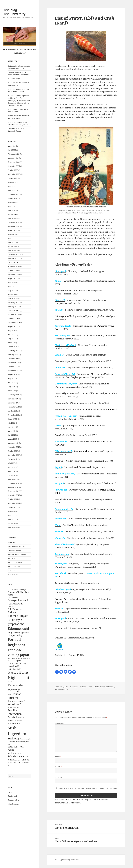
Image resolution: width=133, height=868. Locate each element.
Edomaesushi (13, 550)
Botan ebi (60, 355)
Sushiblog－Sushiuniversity (14, 12)
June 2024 (12, 206)
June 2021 (12, 335)
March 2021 (12, 347)
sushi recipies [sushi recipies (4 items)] (26, 739)
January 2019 (13, 443)
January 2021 (13, 355)
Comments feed (13, 800)
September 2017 (14, 503)
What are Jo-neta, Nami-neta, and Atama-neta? (19, 84)
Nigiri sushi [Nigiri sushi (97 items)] (18, 677)
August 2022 (12, 278)
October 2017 (13, 499)
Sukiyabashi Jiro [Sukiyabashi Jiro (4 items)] (14, 707)
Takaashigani (62, 554)
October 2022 (13, 270)
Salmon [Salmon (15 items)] (17, 694)
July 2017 (11, 511)
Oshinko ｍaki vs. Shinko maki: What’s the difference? (19, 74)
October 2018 (13, 451)
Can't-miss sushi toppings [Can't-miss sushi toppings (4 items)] (17, 590)
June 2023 (12, 238)
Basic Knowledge (14, 546)
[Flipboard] (70, 672)
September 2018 (14, 455)
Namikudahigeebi (64, 509)
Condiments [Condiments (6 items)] (13, 597)
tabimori (75, 687)
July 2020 (11, 379)
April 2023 (12, 246)
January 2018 (13, 487)
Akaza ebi (60, 300)
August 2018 (12, 459)
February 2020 (13, 395)
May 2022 (12, 291)
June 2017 (12, 515)
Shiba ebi (59, 531)
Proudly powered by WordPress (67, 860)
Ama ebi (59, 310)
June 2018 (12, 467)
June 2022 (12, 286)
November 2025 (14, 166)
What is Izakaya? (14, 79)
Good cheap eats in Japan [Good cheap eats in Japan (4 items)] (21, 658)
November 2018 (14, 447)
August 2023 (12, 230)
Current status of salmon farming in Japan (17, 130)
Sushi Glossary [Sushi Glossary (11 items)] (15, 721)
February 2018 (13, 483)
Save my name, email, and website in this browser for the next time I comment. (88, 788)
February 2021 (13, 351)
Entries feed (12, 796)
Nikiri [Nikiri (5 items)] (10, 682)
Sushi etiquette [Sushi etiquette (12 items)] (16, 717)
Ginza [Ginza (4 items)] (10, 658)
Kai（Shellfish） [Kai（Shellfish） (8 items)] (15, 669)
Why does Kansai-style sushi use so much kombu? (19, 90)
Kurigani (59, 483)
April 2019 (12, 435)
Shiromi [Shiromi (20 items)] (13, 698)
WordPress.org (13, 804)
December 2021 (14, 311)
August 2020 (12, 375)
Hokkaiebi (60, 409)
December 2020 (14, 359)
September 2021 (14, 323)
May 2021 (12, 339)
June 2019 (12, 427)
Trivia (10, 570)
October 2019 (13, 411)
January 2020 (13, 399)
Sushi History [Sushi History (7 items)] (14, 724)
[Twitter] (61, 672)
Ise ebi (58, 425)
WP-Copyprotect (25, 867)
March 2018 (12, 479)
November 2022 (14, 266)
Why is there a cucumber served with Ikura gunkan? (18, 123)
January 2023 (13, 258)
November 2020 (14, 363)
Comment (60, 723)
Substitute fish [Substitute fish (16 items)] (16, 704)
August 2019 (12, 419)
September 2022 (14, 274)
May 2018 (12, 471)
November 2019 (14, 407)
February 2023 (13, 254)
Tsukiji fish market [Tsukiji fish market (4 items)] (14, 760)
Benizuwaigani (62, 335)
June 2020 (12, 383)
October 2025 (13, 170)
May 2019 (12, 431)
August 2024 (12, 198)
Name (58, 756)
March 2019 (12, 439)
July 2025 (11, 182)
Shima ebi (60, 538)
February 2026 (13, 154)
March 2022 (12, 299)
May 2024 (12, 210)
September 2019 (14, 415)
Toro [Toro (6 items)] (26, 756)
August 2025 (12, 178)
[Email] (74, 672)
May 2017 (12, 519)
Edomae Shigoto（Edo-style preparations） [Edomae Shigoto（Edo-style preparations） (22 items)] (18, 620)
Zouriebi (59, 609)
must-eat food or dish (16, 554)
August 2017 (12, 507)
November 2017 (14, 495)
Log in (10, 792)
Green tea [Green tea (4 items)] (11, 661)
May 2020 (12, 387)
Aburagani (60, 271)
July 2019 (11, 423)
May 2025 (12, 190)
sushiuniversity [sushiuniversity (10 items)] (16, 753)
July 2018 (11, 463)
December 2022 (14, 262)
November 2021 (14, 315)
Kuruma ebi (61, 490)
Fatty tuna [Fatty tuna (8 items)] (12, 632)
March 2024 (12, 218)
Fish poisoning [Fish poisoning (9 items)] (15, 635)
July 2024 (11, 202)
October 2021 (13, 319)
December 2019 (14, 403)
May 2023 (12, 242)
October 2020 (13, 367)
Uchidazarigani (63, 589)
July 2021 (11, 331)
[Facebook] (57, 672)
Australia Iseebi (63, 326)
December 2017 (14, 491)
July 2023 (11, 234)
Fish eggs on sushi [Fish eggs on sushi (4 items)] (24, 633)
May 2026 (12, 146)
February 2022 (13, 303)
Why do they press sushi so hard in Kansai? (18, 111)
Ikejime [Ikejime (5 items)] (18, 661)
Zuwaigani (60, 618)
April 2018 (12, 475)
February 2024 (13, 222)
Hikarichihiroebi (63, 451)
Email (58, 767)
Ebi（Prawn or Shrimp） (105, 687)
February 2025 (13, 194)
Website (59, 777)
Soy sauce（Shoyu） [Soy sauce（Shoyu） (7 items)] (17, 701)
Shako (58, 525)
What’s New (12, 574)
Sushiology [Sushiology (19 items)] (14, 738)
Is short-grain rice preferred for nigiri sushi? (18, 117)
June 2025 (12, 186)
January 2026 (13, 158)
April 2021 (12, 343)
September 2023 (14, 226)
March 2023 (12, 250)
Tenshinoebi (61, 573)
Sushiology (12, 566)
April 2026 (12, 150)
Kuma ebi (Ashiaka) (65, 474)
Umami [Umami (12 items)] (25, 760)
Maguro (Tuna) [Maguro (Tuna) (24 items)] (18, 672)
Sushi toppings (13, 562)
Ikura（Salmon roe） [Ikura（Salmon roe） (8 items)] (17, 663)
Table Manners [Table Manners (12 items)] (16, 756)
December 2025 (14, 162)
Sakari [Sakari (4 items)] (10, 694)
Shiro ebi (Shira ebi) (65, 544)
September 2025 (14, 174)
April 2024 (12, 214)
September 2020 (14, 371)
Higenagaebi (61, 441)
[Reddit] (65, 672)
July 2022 (11, 282)
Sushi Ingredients (61, 689)
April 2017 (12, 523)
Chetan (16, 867)
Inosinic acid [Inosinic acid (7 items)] (13, 666)
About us (11, 542)
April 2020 (12, 391)
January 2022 (13, 307)
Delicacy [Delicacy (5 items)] (11, 606)
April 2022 (12, 295)
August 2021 (12, 327)
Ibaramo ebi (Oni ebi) (66, 416)
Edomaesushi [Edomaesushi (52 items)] (18, 628)
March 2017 (12, 527)
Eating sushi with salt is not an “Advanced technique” (19, 67)
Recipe (10, 558)
